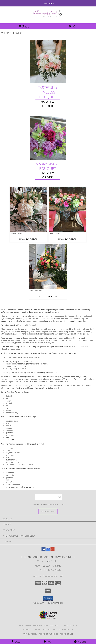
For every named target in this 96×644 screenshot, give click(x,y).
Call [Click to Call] (16, 642)
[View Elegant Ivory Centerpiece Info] (28, 210)
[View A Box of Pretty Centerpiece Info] (67, 210)
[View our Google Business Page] (48, 550)
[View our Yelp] (52, 550)
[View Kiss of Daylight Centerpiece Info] (48, 267)
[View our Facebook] (43, 550)
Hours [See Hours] (80, 642)
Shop (24, 26)
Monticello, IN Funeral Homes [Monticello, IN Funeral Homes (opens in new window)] (34, 625)
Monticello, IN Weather (34, 630)
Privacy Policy (30, 634)
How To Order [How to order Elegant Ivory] (28, 239)
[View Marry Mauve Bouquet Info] (48, 138)
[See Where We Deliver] (48, 511)
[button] (48, 598)
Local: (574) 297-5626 (48, 570)
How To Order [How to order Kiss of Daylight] (48, 296)
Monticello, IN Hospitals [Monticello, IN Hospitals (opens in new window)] (64, 625)
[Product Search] (48, 497)
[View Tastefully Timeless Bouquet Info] (48, 61)
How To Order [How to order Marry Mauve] (48, 175)
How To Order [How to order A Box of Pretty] (67, 239)
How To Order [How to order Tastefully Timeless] (48, 104)
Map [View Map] (48, 642)
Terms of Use (67, 634)
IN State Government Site (61, 630)
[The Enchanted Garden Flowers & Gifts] (48, 20)
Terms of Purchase (49, 634)
